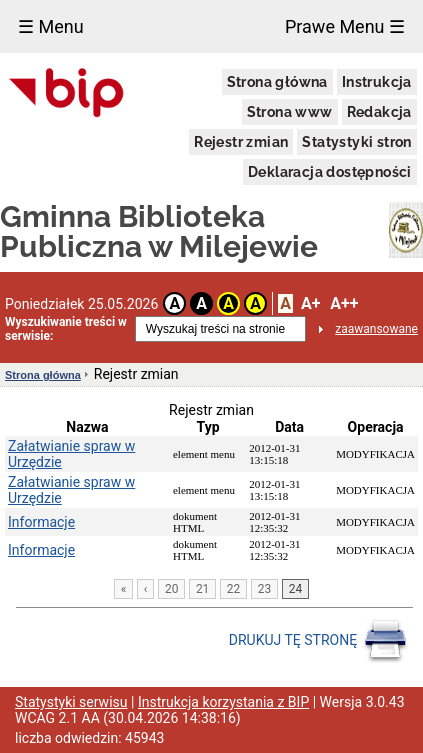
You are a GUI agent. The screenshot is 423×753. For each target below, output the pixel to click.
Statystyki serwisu (71, 702)
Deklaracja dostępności (330, 172)
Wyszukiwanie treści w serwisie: (66, 329)
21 (203, 589)
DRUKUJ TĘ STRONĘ (318, 641)
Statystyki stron (356, 142)
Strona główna (277, 82)
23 (265, 589)
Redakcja (379, 112)
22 (234, 589)
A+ (310, 303)
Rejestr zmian (241, 142)
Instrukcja (377, 82)
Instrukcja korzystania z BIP (223, 702)
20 (172, 589)
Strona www (290, 112)
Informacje (41, 522)
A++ (344, 303)
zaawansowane (376, 329)
